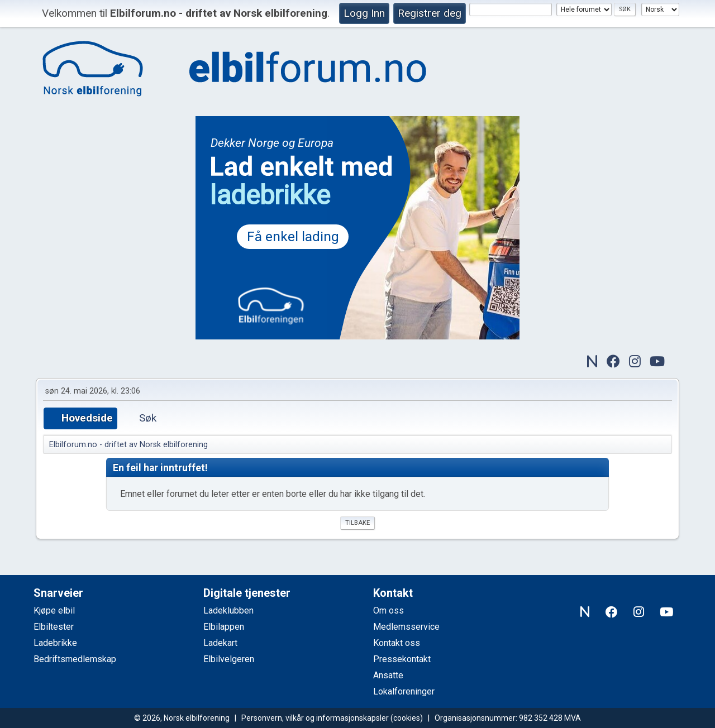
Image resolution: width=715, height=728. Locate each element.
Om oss (389, 610)
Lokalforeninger (404, 691)
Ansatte (388, 675)
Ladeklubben (228, 610)
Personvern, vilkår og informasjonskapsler (315, 718)
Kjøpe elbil (54, 610)
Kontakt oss (397, 643)
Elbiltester (54, 627)
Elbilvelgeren (229, 659)
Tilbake (357, 523)
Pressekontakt (402, 659)
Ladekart (220, 643)
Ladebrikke (55, 643)
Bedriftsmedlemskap (75, 659)
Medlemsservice (406, 627)
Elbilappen (224, 627)
